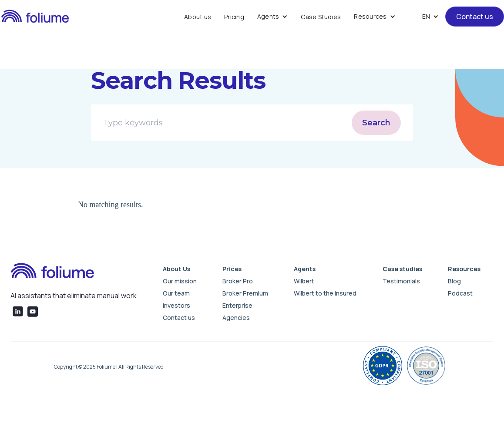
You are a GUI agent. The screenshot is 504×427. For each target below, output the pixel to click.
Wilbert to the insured (325, 293)
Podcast (460, 293)
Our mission (180, 281)
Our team (176, 293)
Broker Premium (245, 293)
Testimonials (401, 281)
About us (198, 17)
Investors (176, 305)
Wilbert (304, 281)
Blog (454, 281)
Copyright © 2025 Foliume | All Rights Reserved (109, 367)
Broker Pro (238, 281)
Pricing (234, 17)
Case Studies (321, 17)
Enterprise (237, 305)
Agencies (236, 318)
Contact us (475, 17)
